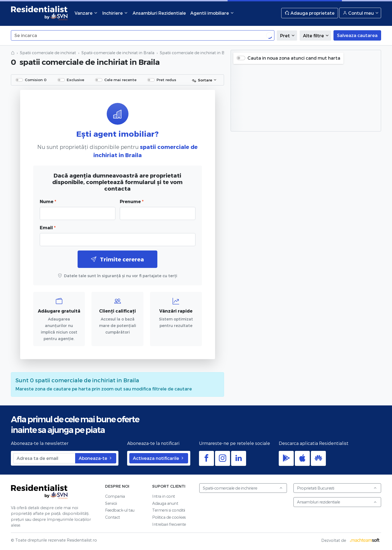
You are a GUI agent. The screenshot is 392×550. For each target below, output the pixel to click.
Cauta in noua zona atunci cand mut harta (294, 58)
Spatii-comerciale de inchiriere (243, 488)
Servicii (111, 503)
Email (48, 227)
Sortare (202, 80)
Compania (115, 496)
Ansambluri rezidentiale (337, 502)
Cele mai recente (120, 80)
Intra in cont (164, 496)
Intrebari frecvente (169, 524)
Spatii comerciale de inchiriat (48, 53)
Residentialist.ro (39, 13)
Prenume (132, 201)
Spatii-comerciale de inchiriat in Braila (118, 53)
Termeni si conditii (169, 510)
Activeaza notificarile (159, 458)
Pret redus (166, 80)
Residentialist (39, 492)
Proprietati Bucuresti (337, 488)
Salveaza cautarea (357, 35)
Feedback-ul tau (120, 510)
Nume (48, 201)
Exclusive (75, 80)
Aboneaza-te (96, 458)
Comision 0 (36, 80)
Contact (113, 517)
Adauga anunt (165, 503)
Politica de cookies (169, 517)
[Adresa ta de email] (44, 458)
